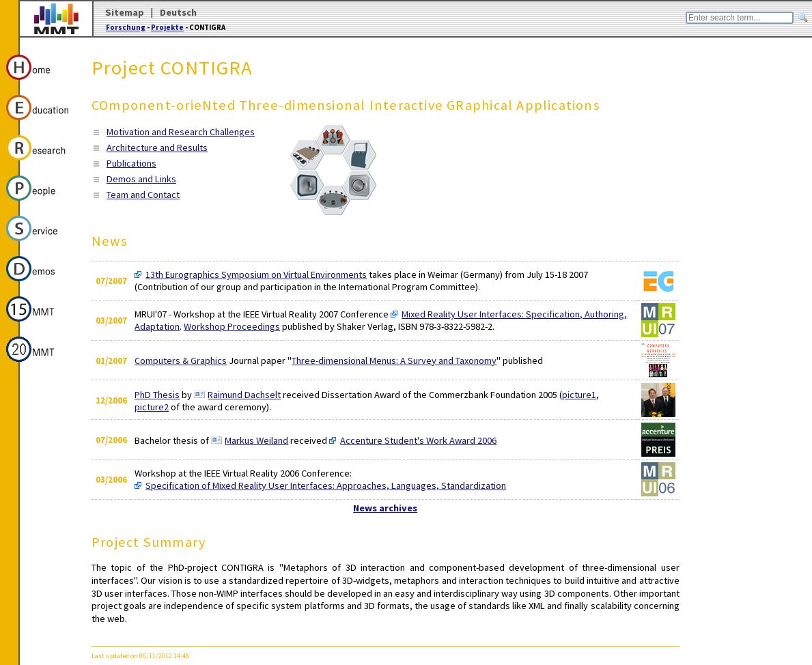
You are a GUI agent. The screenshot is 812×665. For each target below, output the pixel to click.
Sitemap (125, 12)
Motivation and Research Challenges (181, 132)
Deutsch (178, 12)
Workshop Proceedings (232, 326)
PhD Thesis (157, 395)
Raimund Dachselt (244, 395)
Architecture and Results (157, 147)
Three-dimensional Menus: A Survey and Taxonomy (394, 360)
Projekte (167, 27)
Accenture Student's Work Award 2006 (418, 440)
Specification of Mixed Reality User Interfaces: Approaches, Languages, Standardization (326, 485)
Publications (131, 163)
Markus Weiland (256, 440)
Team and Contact (143, 195)
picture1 (579, 395)
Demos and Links (141, 179)
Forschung (126, 27)
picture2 (152, 407)
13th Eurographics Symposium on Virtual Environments (256, 274)
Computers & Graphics (181, 360)
